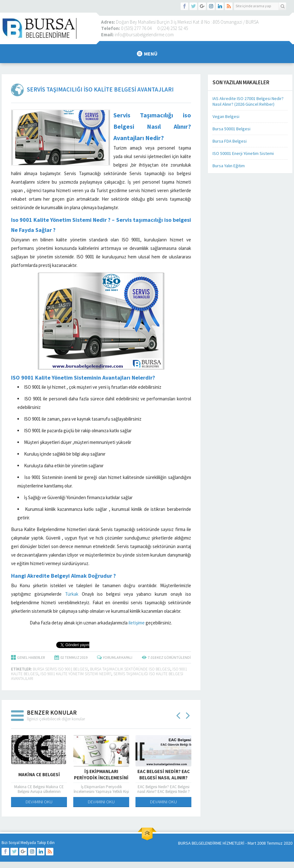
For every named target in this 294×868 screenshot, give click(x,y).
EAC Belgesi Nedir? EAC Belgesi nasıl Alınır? (164, 774)
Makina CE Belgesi (39, 774)
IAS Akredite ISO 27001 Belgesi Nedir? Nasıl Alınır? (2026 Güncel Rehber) (248, 101)
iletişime (137, 623)
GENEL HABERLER (31, 657)
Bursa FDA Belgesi (230, 141)
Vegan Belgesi (226, 116)
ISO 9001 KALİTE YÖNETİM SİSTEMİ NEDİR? (76, 674)
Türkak (72, 594)
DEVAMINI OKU (39, 801)
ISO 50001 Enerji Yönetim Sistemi (243, 153)
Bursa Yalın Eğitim (229, 166)
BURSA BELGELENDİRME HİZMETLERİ (211, 843)
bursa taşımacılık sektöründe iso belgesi (130, 669)
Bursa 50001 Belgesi (231, 129)
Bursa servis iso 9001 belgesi (60, 669)
